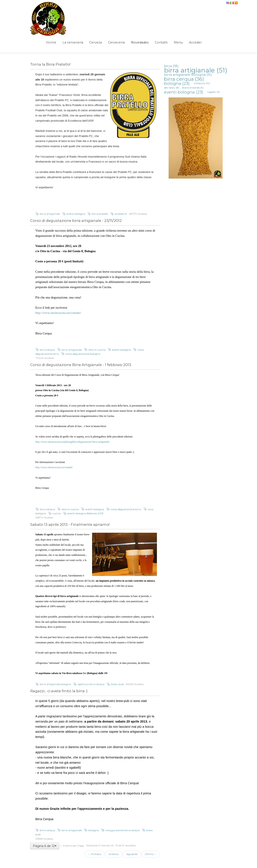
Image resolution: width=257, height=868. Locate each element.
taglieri (214, 92)
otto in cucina (97, 350)
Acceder (195, 42)
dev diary (172, 88)
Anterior (114, 854)
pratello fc (121, 214)
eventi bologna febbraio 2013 (85, 513)
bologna (94, 830)
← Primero (95, 854)
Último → (151, 854)
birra (171, 66)
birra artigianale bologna (55, 684)
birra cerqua (47, 350)
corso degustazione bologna (83, 354)
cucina (57, 513)
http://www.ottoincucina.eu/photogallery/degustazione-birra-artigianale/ (73, 442)
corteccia (202, 83)
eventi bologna (76, 214)
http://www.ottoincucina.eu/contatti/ (58, 313)
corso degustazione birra (126, 509)
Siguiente (132, 854)
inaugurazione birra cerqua (123, 830)
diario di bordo (193, 88)
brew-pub (117, 684)
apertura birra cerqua (91, 684)
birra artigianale (50, 214)
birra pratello (100, 214)
